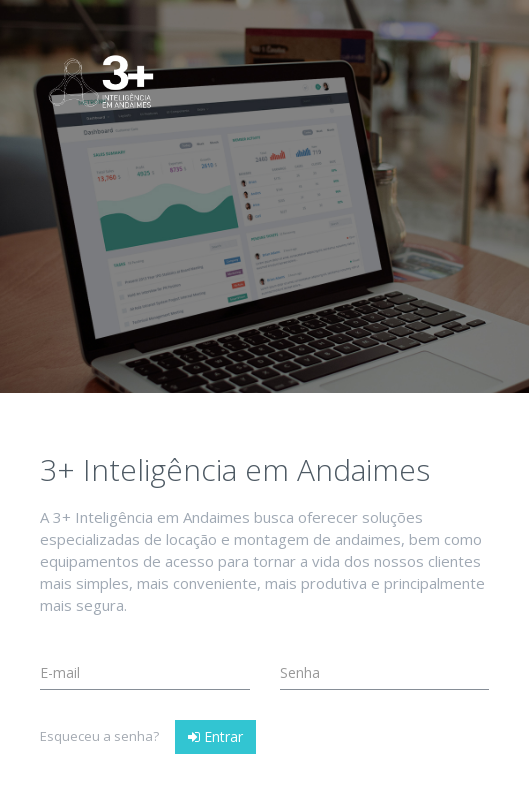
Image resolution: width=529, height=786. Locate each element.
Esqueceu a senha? (99, 736)
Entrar (215, 736)
